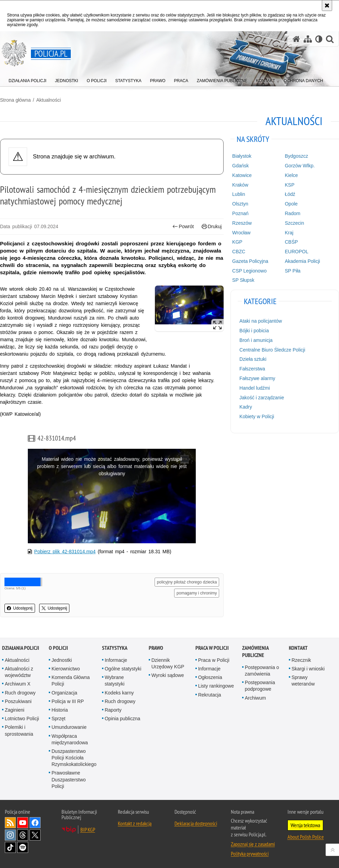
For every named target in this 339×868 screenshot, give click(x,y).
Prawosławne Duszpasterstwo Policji (69, 779)
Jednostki (62, 660)
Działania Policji (21, 648)
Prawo (156, 648)
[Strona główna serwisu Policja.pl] (296, 39)
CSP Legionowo (249, 271)
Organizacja (64, 693)
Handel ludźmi (255, 388)
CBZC (239, 252)
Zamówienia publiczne (255, 652)
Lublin (239, 194)
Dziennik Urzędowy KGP (168, 663)
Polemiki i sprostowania (19, 730)
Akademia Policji (302, 261)
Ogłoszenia (210, 677)
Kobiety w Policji (257, 416)
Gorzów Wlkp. (300, 166)
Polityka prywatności (250, 854)
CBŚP (291, 242)
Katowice (242, 175)
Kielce (291, 175)
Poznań (240, 213)
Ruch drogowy (20, 693)
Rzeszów (242, 223)
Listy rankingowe (216, 686)
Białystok (242, 156)
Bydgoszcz (296, 156)
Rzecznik (301, 660)
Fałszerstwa (252, 369)
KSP (290, 185)
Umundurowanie (69, 727)
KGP (237, 242)
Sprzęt (58, 719)
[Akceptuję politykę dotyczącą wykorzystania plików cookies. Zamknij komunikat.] (327, 5)
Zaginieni (15, 710)
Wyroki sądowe (168, 675)
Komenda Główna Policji (71, 681)
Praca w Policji (212, 648)
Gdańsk (240, 166)
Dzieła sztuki (253, 359)
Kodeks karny (119, 693)
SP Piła (293, 271)
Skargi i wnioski (308, 669)
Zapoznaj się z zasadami (253, 844)
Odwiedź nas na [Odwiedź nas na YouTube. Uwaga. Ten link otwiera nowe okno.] (23, 823)
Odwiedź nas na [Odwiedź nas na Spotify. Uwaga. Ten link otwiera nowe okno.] (23, 847)
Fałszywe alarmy (257, 378)
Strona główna (15, 100)
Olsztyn (240, 204)
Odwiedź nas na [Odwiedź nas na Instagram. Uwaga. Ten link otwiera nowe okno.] (10, 835)
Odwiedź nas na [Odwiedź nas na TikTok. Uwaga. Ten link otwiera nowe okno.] (10, 847)
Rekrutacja (210, 695)
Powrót (183, 227)
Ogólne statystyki (123, 669)
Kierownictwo (66, 669)
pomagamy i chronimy (197, 593)
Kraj (289, 233)
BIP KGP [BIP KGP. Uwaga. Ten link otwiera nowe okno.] (88, 830)
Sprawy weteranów (303, 681)
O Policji (58, 648)
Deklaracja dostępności (196, 823)
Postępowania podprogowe (260, 686)
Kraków (240, 185)
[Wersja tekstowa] (319, 39)
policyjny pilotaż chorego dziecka (187, 582)
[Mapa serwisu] (308, 39)
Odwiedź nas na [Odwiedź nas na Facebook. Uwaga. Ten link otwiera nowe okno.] (35, 823)
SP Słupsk (243, 280)
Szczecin (294, 223)
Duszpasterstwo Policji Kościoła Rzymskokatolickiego (74, 758)
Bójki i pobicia (254, 331)
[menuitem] (27, 79)
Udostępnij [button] (20, 608)
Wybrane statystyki (115, 681)
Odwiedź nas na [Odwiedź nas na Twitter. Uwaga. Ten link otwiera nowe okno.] (35, 835)
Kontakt (298, 648)
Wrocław (241, 233)
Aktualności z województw (19, 672)
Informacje (116, 660)
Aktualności (48, 100)
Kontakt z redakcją (135, 823)
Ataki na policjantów (261, 321)
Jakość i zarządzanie (262, 398)
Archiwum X (18, 684)
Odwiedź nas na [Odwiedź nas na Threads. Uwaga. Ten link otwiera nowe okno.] (23, 835)
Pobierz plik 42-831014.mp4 (65, 552)
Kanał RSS (10, 823)
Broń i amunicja (256, 340)
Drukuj (212, 227)
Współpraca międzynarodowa (70, 739)
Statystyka (115, 648)
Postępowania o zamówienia (262, 671)
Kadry (246, 407)
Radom (292, 213)
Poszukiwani (18, 701)
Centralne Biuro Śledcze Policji (272, 350)
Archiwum (255, 698)
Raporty (113, 710)
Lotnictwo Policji (22, 719)
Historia (60, 710)
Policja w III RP (68, 701)
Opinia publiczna (123, 719)
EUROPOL (296, 252)
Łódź (290, 194)
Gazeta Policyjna (250, 261)
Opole (291, 204)
